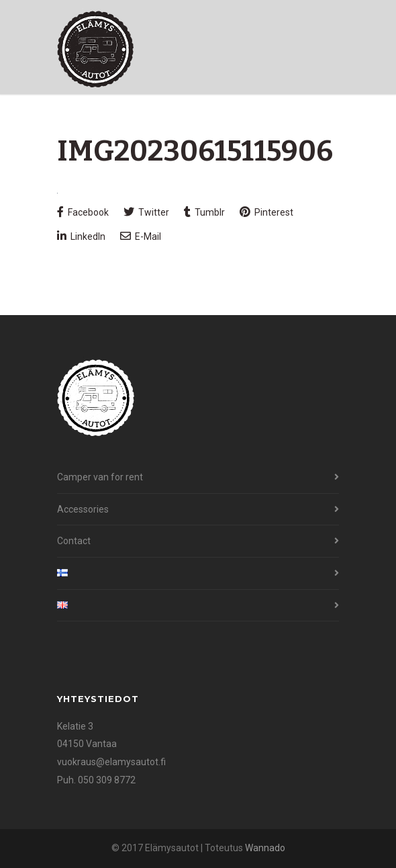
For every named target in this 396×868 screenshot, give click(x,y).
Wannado (265, 848)
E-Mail (141, 236)
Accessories (83, 509)
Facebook (83, 212)
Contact (74, 541)
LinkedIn (81, 236)
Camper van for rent (100, 477)
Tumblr (204, 212)
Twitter (146, 212)
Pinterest (266, 212)
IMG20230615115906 (195, 151)
